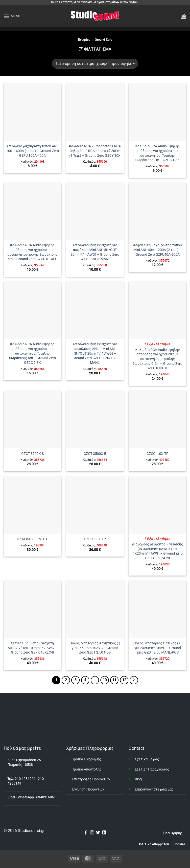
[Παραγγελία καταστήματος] (95, 64)
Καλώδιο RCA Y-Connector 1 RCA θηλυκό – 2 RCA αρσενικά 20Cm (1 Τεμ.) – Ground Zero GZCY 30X (95, 151)
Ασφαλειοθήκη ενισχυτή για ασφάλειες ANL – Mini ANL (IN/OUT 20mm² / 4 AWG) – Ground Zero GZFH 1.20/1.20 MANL (95, 353)
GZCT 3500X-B (95, 454)
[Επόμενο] (134, 680)
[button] (12, 16)
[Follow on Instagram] (92, 833)
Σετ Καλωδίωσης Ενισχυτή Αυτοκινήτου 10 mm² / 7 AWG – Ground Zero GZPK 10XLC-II (32, 648)
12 (124, 680)
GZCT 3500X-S (33, 454)
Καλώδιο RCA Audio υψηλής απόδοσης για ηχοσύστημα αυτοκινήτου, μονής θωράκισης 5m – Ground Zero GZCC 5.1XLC (33, 252)
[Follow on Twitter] (98, 833)
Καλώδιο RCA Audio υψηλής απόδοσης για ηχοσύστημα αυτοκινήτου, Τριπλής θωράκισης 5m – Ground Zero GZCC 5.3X (33, 353)
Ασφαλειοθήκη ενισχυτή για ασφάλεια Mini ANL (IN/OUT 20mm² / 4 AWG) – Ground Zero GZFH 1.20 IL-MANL (95, 252)
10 (105, 680)
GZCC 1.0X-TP (157, 454)
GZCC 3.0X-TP (95, 539)
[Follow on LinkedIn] (104, 833)
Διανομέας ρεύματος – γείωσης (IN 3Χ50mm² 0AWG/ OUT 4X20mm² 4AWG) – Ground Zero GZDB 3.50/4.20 (157, 551)
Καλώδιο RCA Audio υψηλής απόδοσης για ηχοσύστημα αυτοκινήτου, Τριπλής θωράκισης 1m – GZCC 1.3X (158, 153)
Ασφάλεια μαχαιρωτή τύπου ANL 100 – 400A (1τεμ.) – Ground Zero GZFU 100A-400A (33, 151)
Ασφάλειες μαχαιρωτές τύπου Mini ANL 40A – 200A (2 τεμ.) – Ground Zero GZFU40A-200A (157, 250)
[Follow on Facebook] (86, 833)
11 (114, 680)
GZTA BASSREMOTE (32, 539)
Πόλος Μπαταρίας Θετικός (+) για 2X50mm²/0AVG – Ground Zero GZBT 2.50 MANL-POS (157, 648)
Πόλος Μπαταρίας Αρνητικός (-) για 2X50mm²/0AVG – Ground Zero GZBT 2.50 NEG (95, 648)
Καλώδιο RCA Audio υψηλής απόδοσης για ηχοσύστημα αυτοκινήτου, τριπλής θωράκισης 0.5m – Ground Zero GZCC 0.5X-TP (157, 359)
